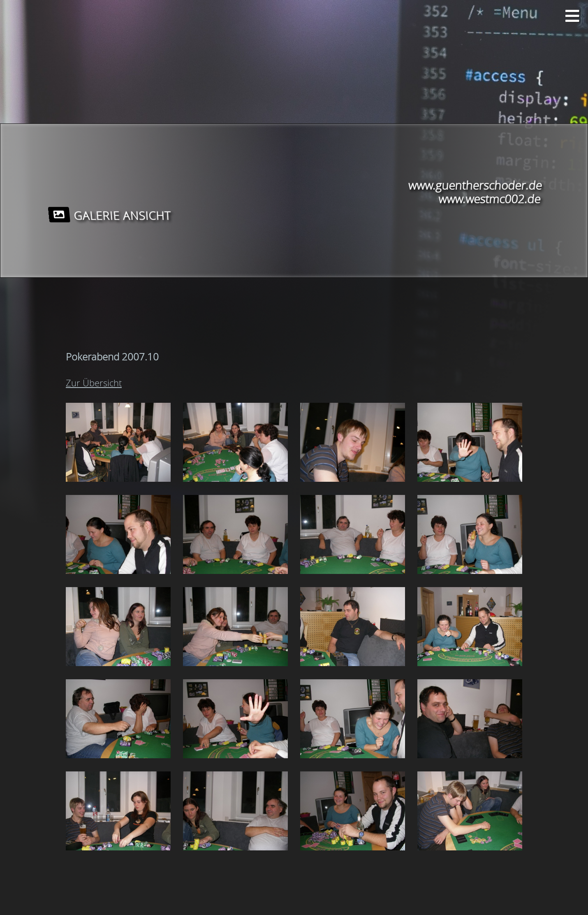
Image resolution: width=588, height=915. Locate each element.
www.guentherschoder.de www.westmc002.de (473, 192)
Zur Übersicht (94, 383)
